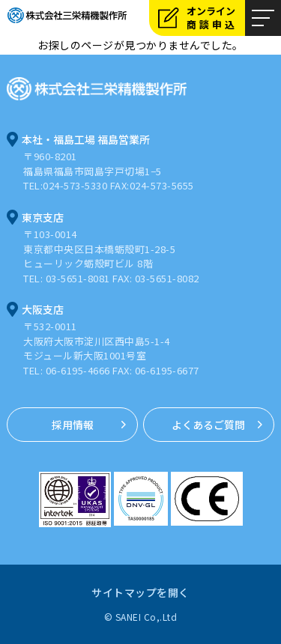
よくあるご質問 (208, 425)
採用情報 (73, 425)
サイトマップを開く (140, 592)
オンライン (216, 18)
